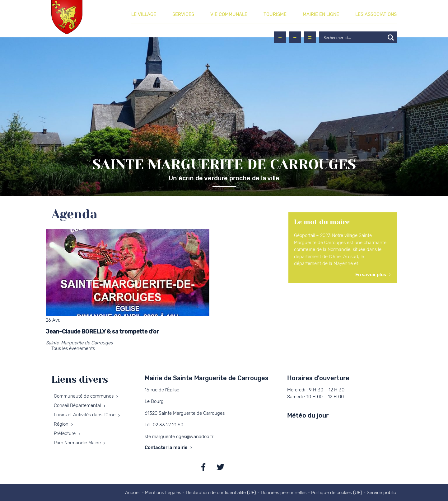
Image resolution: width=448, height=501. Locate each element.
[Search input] (353, 37)
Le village (144, 14)
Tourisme (275, 14)
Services (183, 14)
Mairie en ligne (321, 14)
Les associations (376, 14)
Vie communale (229, 14)
